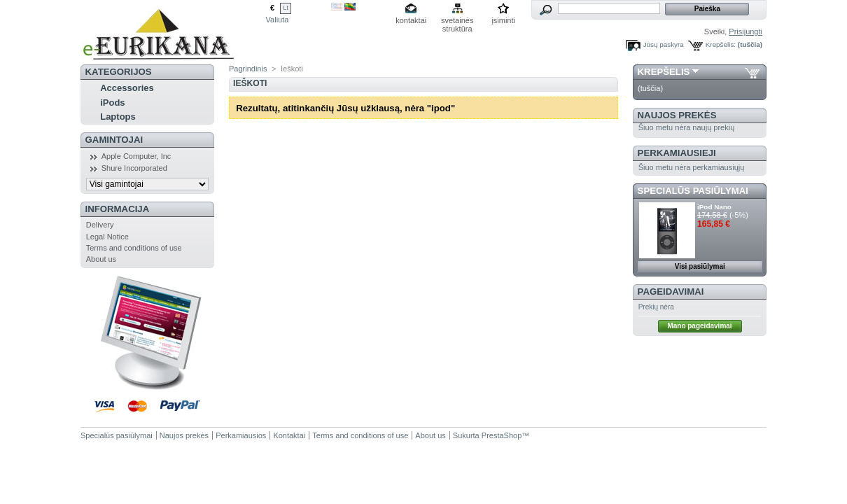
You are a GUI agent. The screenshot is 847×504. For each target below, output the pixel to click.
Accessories (127, 88)
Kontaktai (289, 435)
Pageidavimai (671, 292)
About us (101, 259)
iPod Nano (714, 207)
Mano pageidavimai (699, 326)
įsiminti (503, 20)
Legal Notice (107, 237)
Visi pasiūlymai (700, 266)
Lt (286, 8)
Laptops (118, 117)
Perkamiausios (241, 435)
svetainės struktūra (457, 21)
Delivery (100, 225)
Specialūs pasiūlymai (693, 191)
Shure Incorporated (134, 168)
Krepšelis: (721, 44)
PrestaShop (502, 435)
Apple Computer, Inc (136, 156)
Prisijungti (745, 31)
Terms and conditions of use (134, 248)
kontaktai (411, 20)
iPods (112, 103)
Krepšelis (664, 72)
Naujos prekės (677, 115)
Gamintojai (114, 140)
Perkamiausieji (677, 153)
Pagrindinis (248, 69)
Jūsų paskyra (664, 44)
